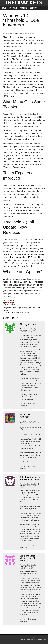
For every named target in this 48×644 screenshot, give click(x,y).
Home (4, 8)
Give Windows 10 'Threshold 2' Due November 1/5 (4, 303)
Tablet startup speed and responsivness (30, 478)
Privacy (23, 640)
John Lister (16, 34)
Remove (39, 640)
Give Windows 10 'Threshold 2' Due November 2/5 (6, 303)
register (14, 312)
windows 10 (36, 308)
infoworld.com (18, 167)
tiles (29, 308)
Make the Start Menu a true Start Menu (29, 558)
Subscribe (33, 640)
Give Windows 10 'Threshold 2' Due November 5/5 (13, 303)
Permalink (23, 329)
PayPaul (23, 423)
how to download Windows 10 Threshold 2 (22, 257)
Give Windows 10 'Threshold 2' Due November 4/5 (11, 303)
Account (13, 8)
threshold (6, 310)
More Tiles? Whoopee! (26, 416)
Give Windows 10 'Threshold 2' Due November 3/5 (9, 303)
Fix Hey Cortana (28, 324)
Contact (34, 8)
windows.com (29, 139)
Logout (45, 640)
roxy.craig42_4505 (26, 567)
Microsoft (13, 308)
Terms (28, 640)
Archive (23, 8)
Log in (7, 312)
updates (25, 308)
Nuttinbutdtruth (25, 330)
